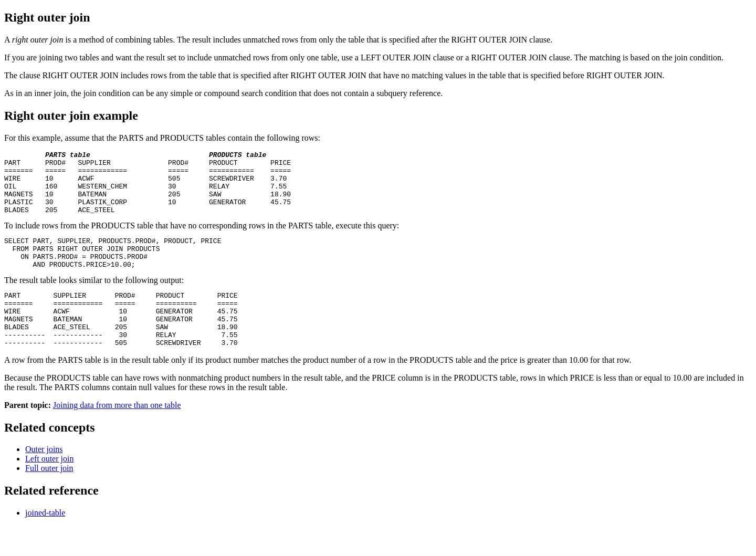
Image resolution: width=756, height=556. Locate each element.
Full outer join (49, 498)
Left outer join (49, 489)
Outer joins (44, 479)
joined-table (45, 543)
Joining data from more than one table (117, 435)
